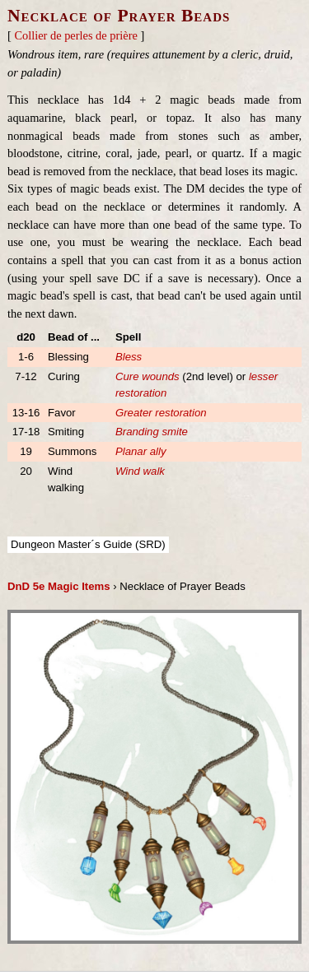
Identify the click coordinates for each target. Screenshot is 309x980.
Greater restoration (161, 413)
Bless (129, 357)
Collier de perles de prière (75, 35)
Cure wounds (147, 376)
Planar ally (141, 451)
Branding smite (152, 432)
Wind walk (140, 471)
